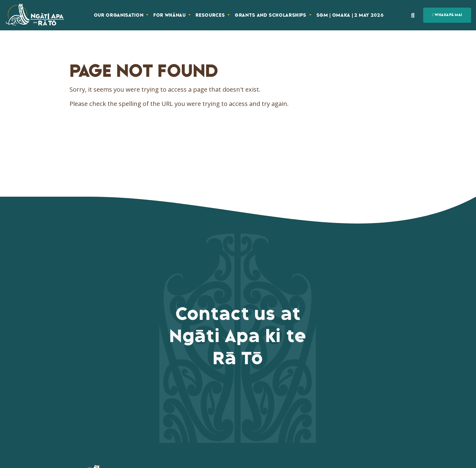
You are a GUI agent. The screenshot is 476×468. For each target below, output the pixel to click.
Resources (211, 15)
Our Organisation (119, 15)
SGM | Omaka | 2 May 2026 (350, 15)
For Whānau (170, 15)
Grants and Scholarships (271, 15)
